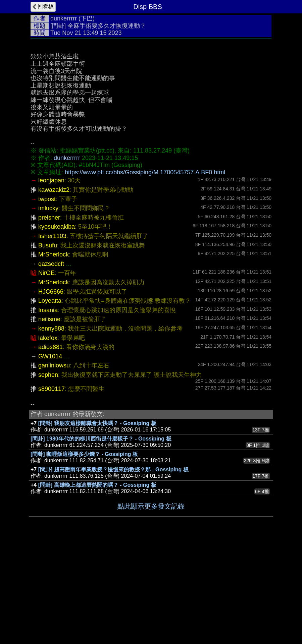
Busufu (48, 346)
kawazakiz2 (54, 290)
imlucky (48, 309)
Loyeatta (50, 401)
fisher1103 (52, 337)
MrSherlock (54, 355)
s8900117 (52, 489)
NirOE (46, 373)
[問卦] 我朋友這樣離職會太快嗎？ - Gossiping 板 (97, 524)
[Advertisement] (151, 93)
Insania (48, 411)
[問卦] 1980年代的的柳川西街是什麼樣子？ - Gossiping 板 (101, 539)
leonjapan (51, 281)
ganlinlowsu (54, 466)
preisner (49, 318)
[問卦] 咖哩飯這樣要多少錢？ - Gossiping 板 (84, 555)
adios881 (51, 448)
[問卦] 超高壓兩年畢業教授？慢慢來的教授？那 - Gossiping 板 (113, 570)
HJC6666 (51, 392)
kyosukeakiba (57, 327)
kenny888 (51, 429)
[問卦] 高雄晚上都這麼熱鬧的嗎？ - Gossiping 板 (97, 586)
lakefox (48, 438)
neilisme (49, 420)
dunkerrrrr (64, 18)
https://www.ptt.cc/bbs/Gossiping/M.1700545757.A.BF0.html (145, 273)
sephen (48, 475)
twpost (47, 300)
